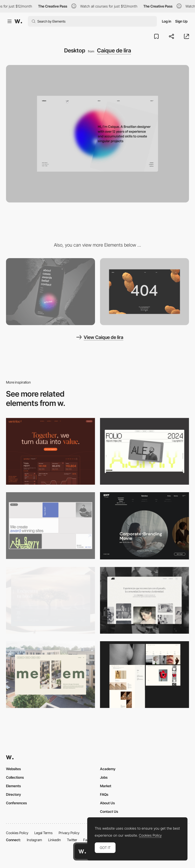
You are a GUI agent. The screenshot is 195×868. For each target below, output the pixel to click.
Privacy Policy (69, 833)
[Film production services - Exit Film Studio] (144, 526)
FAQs (104, 794)
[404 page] (144, 292)
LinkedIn (55, 840)
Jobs (104, 777)
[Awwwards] (18, 21)
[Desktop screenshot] (144, 600)
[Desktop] (51, 451)
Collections (15, 777)
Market (106, 786)
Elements (13, 786)
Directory (14, 794)
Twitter (72, 840)
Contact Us (109, 811)
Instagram (34, 840)
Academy (108, 769)
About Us (107, 803)
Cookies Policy (17, 833)
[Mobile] (51, 292)
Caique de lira (114, 50)
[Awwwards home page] (82, 851)
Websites (13, 769)
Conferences (16, 803)
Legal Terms (43, 833)
